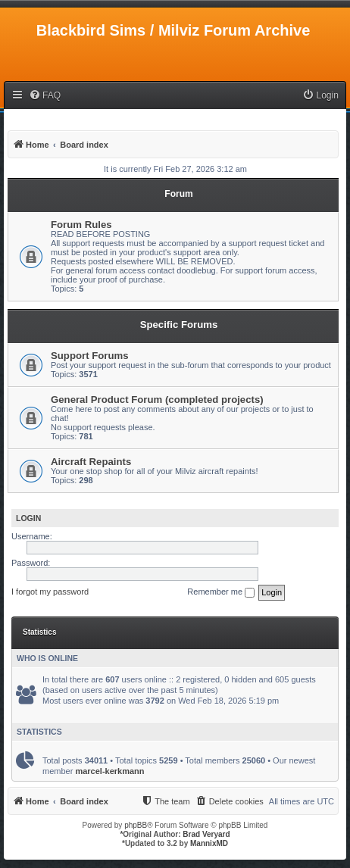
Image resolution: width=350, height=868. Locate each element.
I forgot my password (50, 592)
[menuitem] (45, 96)
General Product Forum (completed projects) (157, 400)
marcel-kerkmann (109, 771)
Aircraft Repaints (91, 462)
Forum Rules (81, 225)
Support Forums (90, 356)
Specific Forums (179, 325)
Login (28, 518)
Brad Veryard (206, 834)
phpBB (136, 825)
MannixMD (209, 843)
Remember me (221, 592)
